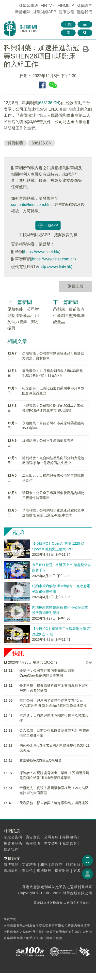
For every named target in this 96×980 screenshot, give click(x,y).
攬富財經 (62, 871)
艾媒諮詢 (29, 865)
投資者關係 (13, 843)
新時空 (57, 865)
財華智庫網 (28, 6)
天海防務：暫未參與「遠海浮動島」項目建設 (54, 803)
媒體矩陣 (22, 12)
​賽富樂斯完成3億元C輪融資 (41, 760)
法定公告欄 (13, 837)
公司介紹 (51, 837)
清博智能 (11, 865)
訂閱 (68, 24)
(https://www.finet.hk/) (42, 252)
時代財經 (73, 865)
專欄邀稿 (70, 837)
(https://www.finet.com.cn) (53, 259)
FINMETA (66, 6)
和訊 (44, 865)
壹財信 (27, 871)
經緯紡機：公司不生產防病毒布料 (48, 440)
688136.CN (49, 103)
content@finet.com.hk (30, 205)
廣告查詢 (33, 837)
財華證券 (84, 6)
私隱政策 (70, 843)
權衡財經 (44, 871)
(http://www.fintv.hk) (55, 267)
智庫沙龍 (66, 12)
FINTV (46, 6)
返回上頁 (76, 286)
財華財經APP (44, 12)
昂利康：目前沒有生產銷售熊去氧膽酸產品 (69, 315)
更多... (79, 871)
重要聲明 (51, 843)
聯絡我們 (84, 12)
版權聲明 (33, 843)
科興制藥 (15, 143)
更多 (89, 662)
